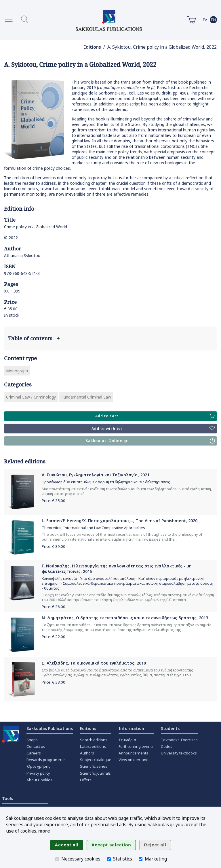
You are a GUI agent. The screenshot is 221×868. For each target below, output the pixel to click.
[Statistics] (109, 859)
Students (170, 728)
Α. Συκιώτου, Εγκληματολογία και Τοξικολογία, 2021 (96, 475)
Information (131, 728)
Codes (167, 746)
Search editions (94, 740)
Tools (7, 798)
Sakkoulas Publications (50, 728)
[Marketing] (141, 859)
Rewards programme (46, 760)
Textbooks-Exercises (179, 740)
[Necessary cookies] (57, 859)
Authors (87, 753)
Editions (92, 47)
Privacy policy (38, 773)
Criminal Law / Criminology (31, 397)
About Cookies (39, 780)
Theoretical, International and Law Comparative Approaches (93, 528)
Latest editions (93, 746)
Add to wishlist (153, 429)
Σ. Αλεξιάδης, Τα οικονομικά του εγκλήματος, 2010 (94, 663)
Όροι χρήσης (38, 766)
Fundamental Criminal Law (86, 397)
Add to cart (155, 416)
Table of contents (34, 338)
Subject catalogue (96, 760)
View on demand (134, 760)
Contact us (36, 746)
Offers (86, 780)
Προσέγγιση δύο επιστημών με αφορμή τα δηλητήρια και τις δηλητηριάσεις (106, 482)
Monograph (17, 371)
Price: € (54, 501)
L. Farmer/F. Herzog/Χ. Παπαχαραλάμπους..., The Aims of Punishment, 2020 (120, 521)
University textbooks (179, 753)
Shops (32, 740)
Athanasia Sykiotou (22, 255)
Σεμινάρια (127, 740)
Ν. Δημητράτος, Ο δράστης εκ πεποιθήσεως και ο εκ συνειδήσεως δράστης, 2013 (125, 618)
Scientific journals (95, 773)
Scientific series (94, 766)
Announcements (133, 753)
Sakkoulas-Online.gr (150, 441)
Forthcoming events (136, 746)
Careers (34, 753)
